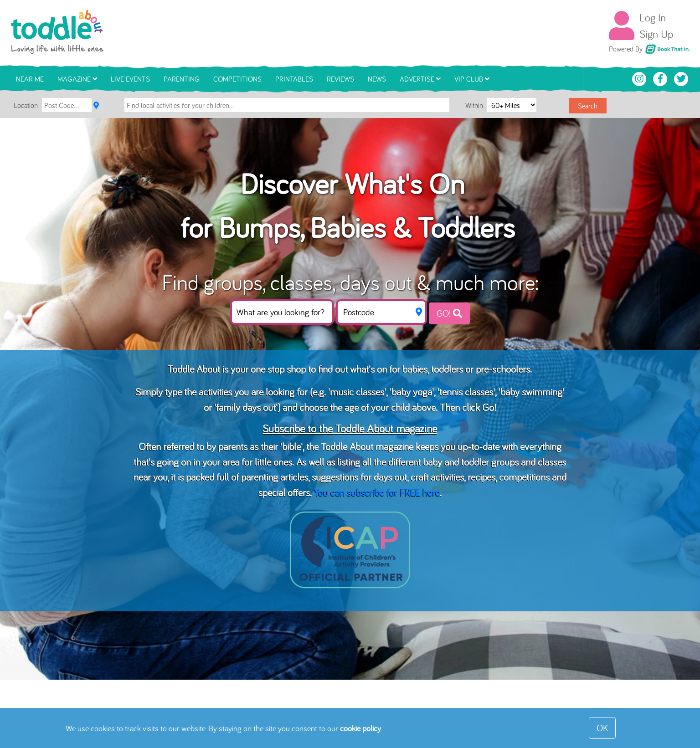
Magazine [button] (77, 79)
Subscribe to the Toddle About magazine (350, 428)
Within (475, 105)
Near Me (30, 79)
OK (602, 728)
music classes (357, 392)
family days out (246, 407)
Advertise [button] (420, 79)
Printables (294, 79)
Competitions (237, 79)
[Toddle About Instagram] (640, 78)
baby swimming (531, 392)
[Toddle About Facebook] (661, 78)
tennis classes (466, 392)
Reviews (340, 79)
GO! (449, 313)
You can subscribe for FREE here (377, 492)
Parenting (182, 79)
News (377, 79)
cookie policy (360, 728)
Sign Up (656, 34)
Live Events (130, 79)
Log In (653, 17)
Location (26, 105)
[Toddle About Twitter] (681, 78)
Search (588, 106)
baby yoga (412, 392)
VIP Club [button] (472, 79)
